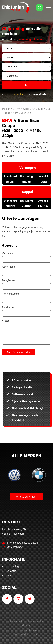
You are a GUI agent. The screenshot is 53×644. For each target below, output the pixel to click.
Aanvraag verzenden (19, 352)
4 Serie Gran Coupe (32, 109)
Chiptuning (13, 566)
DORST (35, 635)
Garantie (11, 571)
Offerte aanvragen (27, 497)
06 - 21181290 (13, 547)
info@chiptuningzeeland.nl (20, 543)
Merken (6, 109)
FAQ (9, 575)
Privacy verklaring (27, 630)
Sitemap (26, 626)
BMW (16, 109)
